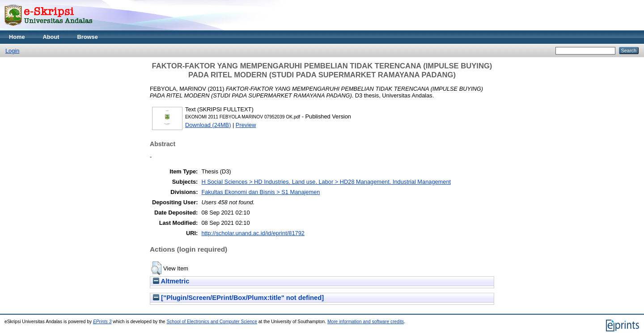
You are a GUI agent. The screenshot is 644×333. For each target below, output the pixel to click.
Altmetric (171, 281)
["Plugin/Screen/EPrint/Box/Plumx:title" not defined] (238, 298)
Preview (246, 125)
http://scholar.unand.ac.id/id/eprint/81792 (253, 233)
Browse (88, 37)
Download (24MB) (208, 125)
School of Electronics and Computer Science (212, 322)
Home (17, 37)
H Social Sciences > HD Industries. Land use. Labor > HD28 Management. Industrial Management (326, 182)
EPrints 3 (102, 322)
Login (12, 51)
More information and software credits (366, 322)
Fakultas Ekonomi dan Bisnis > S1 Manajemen (261, 192)
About (51, 37)
